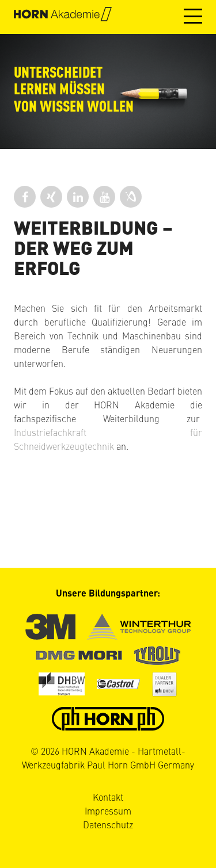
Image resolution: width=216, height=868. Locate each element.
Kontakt (108, 797)
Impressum (108, 810)
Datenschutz (108, 824)
